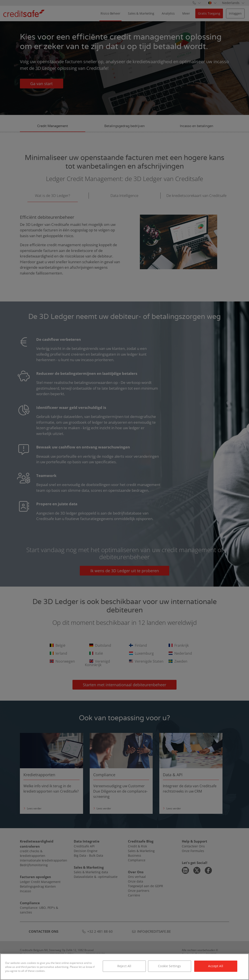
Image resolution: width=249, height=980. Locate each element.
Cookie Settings (169, 966)
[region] (124, 967)
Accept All (216, 966)
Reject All (124, 966)
